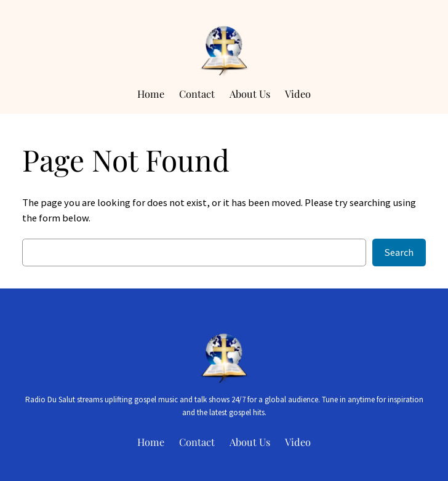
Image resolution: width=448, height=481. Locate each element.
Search (399, 252)
